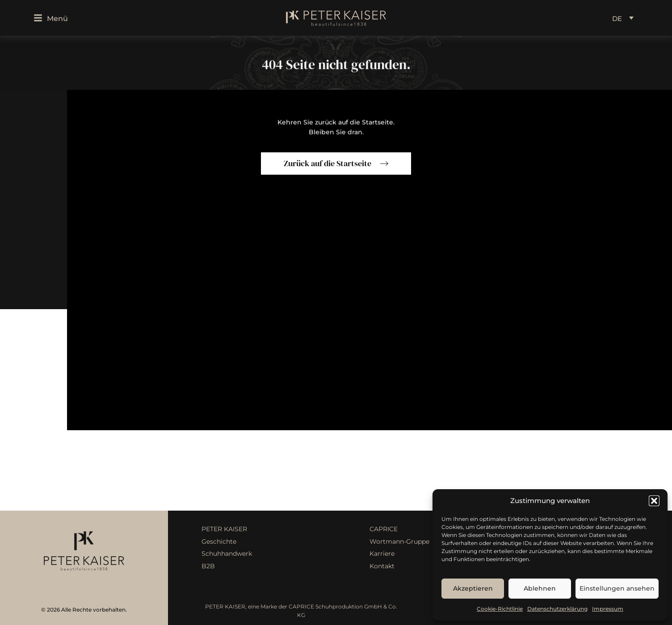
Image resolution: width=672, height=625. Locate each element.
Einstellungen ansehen (617, 588)
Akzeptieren (473, 588)
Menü (57, 19)
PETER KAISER (224, 529)
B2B (208, 566)
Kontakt (382, 566)
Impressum (608, 609)
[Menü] (38, 18)
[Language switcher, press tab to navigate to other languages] (623, 18)
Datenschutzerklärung (557, 609)
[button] (654, 501)
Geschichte (219, 541)
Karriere (382, 554)
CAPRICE (384, 529)
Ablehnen (540, 588)
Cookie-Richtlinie (500, 609)
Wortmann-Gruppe (399, 541)
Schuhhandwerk (227, 554)
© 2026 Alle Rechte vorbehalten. (84, 610)
